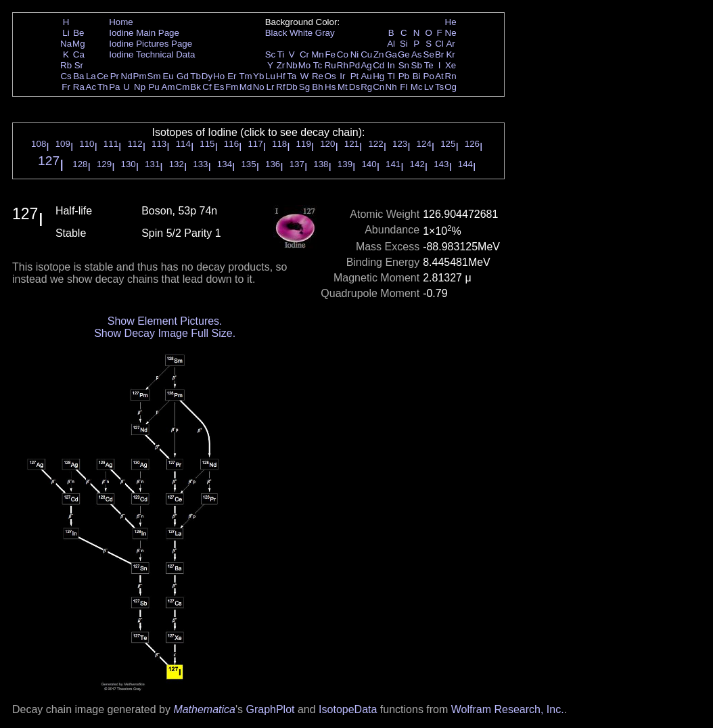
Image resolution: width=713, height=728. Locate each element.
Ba (78, 76)
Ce (102, 76)
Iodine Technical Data (152, 54)
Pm (140, 76)
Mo (305, 65)
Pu (154, 87)
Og (451, 87)
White (301, 33)
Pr (115, 76)
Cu (366, 54)
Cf (207, 87)
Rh (343, 65)
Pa (114, 87)
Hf (280, 76)
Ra (79, 87)
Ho (219, 76)
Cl (439, 44)
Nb (292, 65)
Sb (417, 65)
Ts (439, 87)
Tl (391, 76)
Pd (354, 65)
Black (276, 33)
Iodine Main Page (144, 33)
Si (404, 44)
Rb (66, 65)
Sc (271, 54)
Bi (417, 76)
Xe (451, 65)
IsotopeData (348, 709)
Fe (330, 54)
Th (103, 87)
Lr (271, 87)
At (439, 76)
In (391, 65)
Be (78, 33)
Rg (366, 87)
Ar (450, 44)
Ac (91, 87)
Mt (343, 87)
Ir (342, 76)
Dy (207, 76)
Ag (366, 65)
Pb (404, 76)
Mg (79, 44)
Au (366, 76)
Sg (304, 87)
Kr (450, 54)
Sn (404, 65)
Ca (79, 54)
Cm (183, 87)
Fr (66, 87)
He (451, 22)
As (417, 54)
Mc (417, 87)
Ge (404, 54)
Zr (281, 65)
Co (343, 54)
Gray (325, 33)
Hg (378, 76)
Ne (451, 33)
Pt (355, 76)
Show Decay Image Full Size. (165, 333)
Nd (127, 76)
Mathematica (204, 709)
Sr (79, 65)
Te (429, 65)
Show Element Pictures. (165, 321)
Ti (281, 54)
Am (168, 87)
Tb (195, 76)
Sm (154, 76)
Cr (304, 54)
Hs (330, 87)
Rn (451, 76)
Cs (66, 76)
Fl (404, 87)
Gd (183, 76)
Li (66, 33)
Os (330, 76)
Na (66, 44)
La (91, 76)
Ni (355, 54)
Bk (195, 87)
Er (232, 76)
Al (391, 44)
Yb (258, 76)
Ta (292, 76)
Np (140, 87)
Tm (245, 76)
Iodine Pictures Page (151, 44)
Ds (354, 87)
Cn (378, 87)
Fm (232, 87)
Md (246, 87)
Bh (317, 87)
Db (292, 87)
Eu (168, 76)
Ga (391, 54)
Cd (378, 65)
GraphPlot (270, 709)
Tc (318, 65)
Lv (429, 87)
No (259, 87)
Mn (318, 54)
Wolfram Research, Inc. (508, 709)
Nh (391, 87)
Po (429, 76)
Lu (270, 76)
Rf (280, 87)
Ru (330, 65)
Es (219, 87)
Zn (379, 54)
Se (429, 54)
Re (318, 76)
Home (121, 22)
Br (439, 54)
